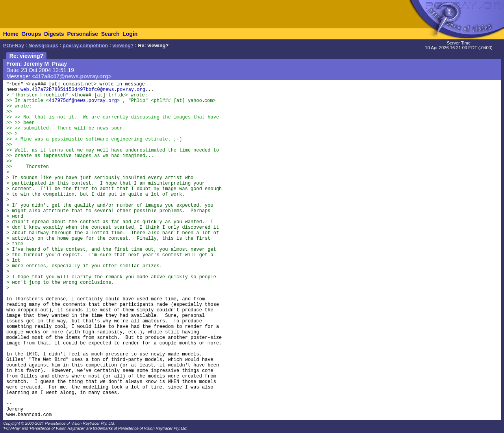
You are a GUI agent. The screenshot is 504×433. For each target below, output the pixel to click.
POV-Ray (14, 46)
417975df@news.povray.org (83, 101)
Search (110, 34)
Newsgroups (43, 46)
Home (11, 34)
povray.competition (85, 46)
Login (130, 34)
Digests (54, 34)
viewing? (123, 46)
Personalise (82, 34)
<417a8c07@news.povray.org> (72, 76)
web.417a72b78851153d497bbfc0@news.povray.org (83, 90)
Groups (31, 34)
